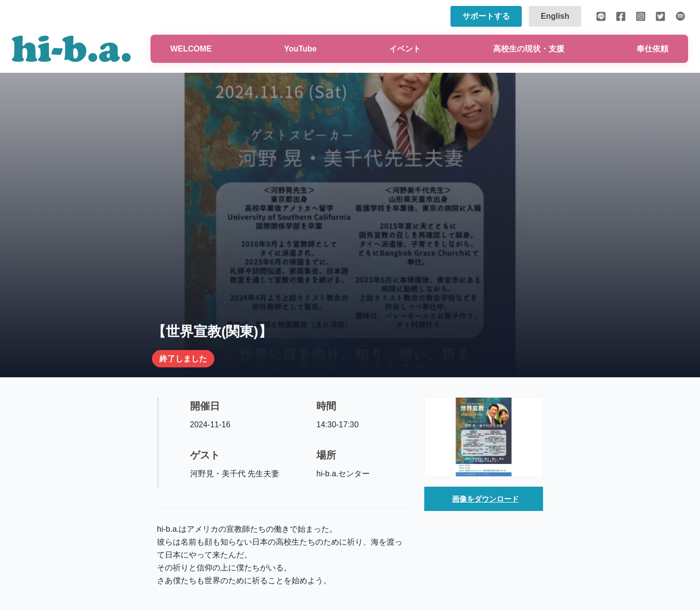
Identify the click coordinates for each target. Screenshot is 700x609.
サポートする (486, 16)
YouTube (300, 49)
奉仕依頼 (652, 49)
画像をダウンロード (486, 499)
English (555, 16)
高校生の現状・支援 (529, 49)
